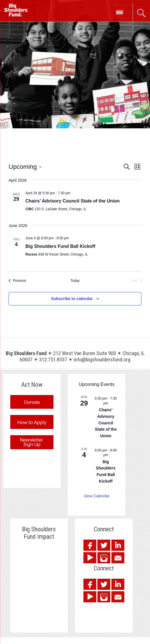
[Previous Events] (17, 281)
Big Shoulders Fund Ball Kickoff (60, 246)
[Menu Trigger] (120, 12)
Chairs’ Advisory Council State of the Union (73, 201)
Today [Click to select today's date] (75, 281)
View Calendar (97, 496)
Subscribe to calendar (72, 299)
